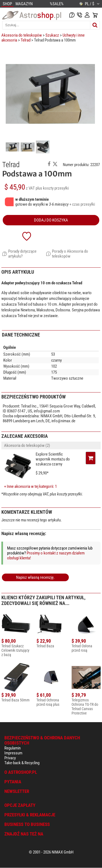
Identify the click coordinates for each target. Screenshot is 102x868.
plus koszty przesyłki (52, 188)
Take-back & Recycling (22, 763)
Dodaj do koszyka (51, 220)
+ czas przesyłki (82, 204)
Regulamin (13, 748)
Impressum (13, 753)
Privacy (10, 758)
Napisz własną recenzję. (35, 577)
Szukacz (52, 35)
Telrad (26, 40)
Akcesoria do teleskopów (22, 35)
